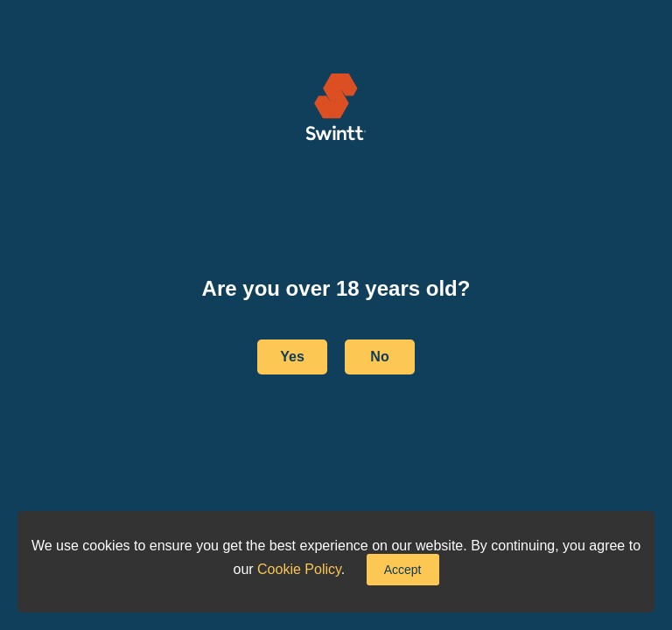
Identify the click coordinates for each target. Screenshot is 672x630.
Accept (403, 570)
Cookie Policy (299, 569)
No (379, 357)
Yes (292, 357)
